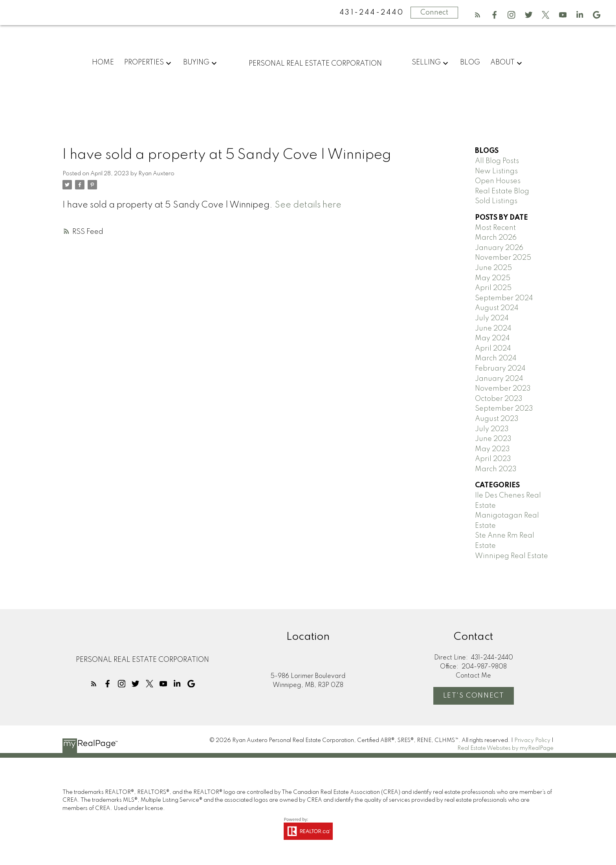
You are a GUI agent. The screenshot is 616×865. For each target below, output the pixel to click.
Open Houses (498, 181)
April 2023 (493, 459)
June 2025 (493, 268)
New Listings (496, 171)
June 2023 (493, 439)
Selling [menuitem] (426, 62)
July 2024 (492, 318)
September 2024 (504, 298)
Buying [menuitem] (196, 62)
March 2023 (496, 469)
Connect (434, 13)
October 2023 (499, 399)
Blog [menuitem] (470, 62)
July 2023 (492, 429)
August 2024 (497, 308)
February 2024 (500, 369)
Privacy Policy (532, 740)
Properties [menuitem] (144, 62)
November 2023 (503, 389)
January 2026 (499, 248)
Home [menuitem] (103, 62)
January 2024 (499, 379)
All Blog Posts (497, 161)
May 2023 (492, 449)
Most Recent (495, 228)
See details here (308, 205)
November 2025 (503, 258)
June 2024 (493, 329)
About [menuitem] (502, 62)
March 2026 (496, 238)
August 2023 (497, 419)
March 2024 (496, 358)
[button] (478, 15)
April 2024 (493, 349)
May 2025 (493, 278)
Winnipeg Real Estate (511, 556)
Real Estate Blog (502, 191)
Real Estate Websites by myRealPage (505, 748)
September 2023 (504, 409)
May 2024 (492, 338)
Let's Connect (474, 696)
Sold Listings (496, 201)
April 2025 (493, 288)
